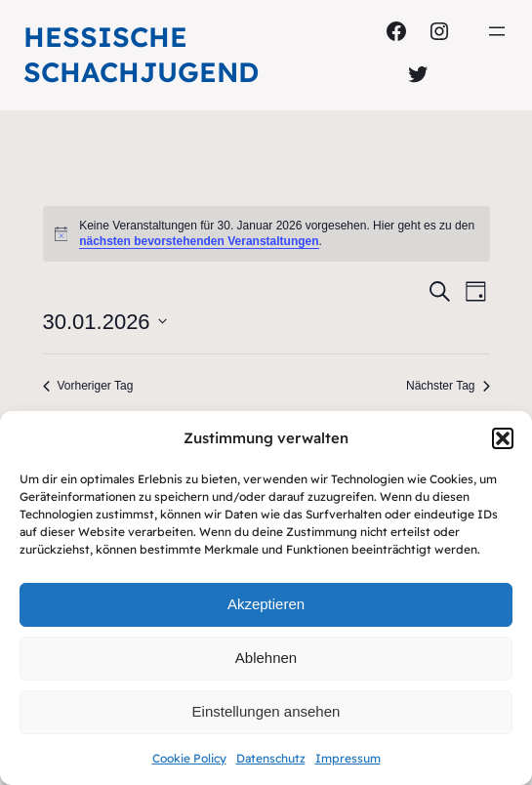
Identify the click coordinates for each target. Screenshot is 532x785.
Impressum (348, 758)
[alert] (266, 234)
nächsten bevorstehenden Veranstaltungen (199, 241)
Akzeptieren (266, 604)
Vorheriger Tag (88, 386)
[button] (503, 438)
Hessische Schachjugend (141, 54)
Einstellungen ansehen (266, 711)
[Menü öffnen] (497, 31)
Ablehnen (266, 658)
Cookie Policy (189, 758)
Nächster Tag (448, 386)
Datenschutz (271, 758)
